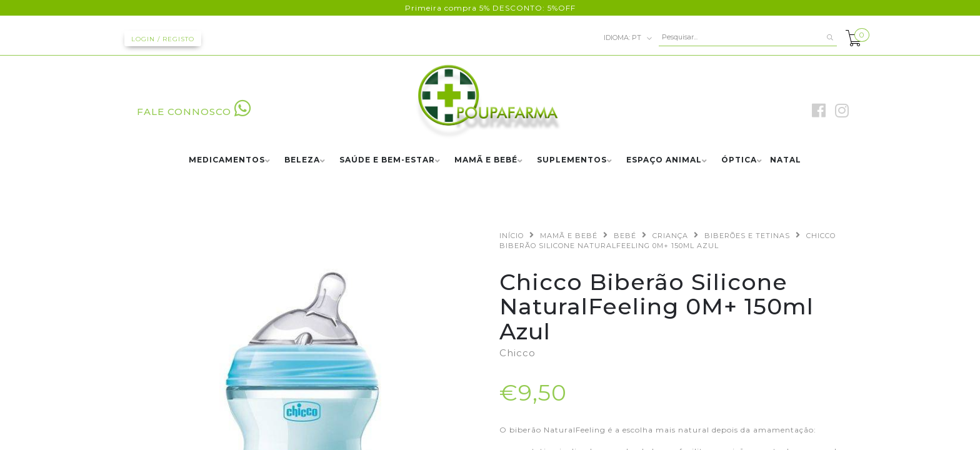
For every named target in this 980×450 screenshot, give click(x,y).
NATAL (786, 160)
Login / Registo (163, 39)
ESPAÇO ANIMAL (664, 160)
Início (512, 236)
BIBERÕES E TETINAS (747, 236)
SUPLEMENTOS (572, 160)
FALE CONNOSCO (194, 112)
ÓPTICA (739, 160)
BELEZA (302, 160)
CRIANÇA (670, 236)
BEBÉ (625, 236)
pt (628, 38)
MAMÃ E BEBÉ (486, 160)
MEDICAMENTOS (227, 160)
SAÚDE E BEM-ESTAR (387, 160)
